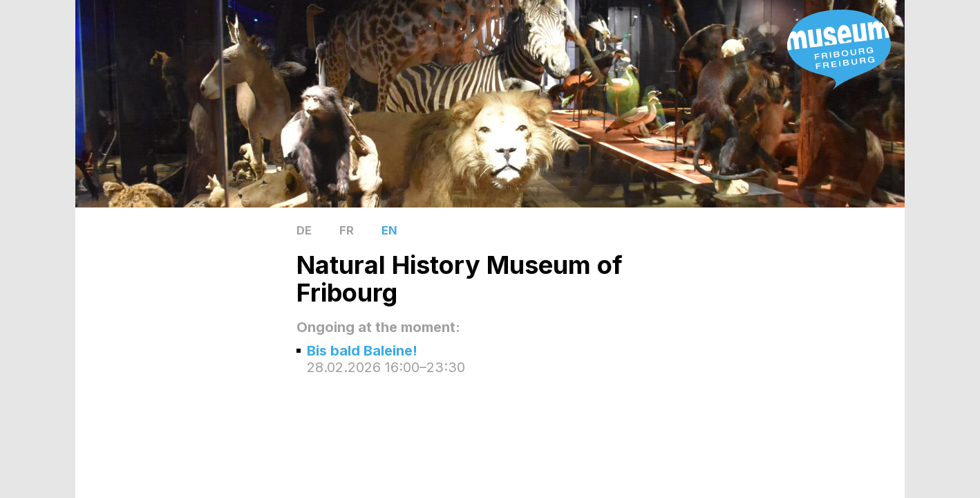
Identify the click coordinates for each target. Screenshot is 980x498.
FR (347, 230)
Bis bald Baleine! (362, 351)
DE (304, 230)
